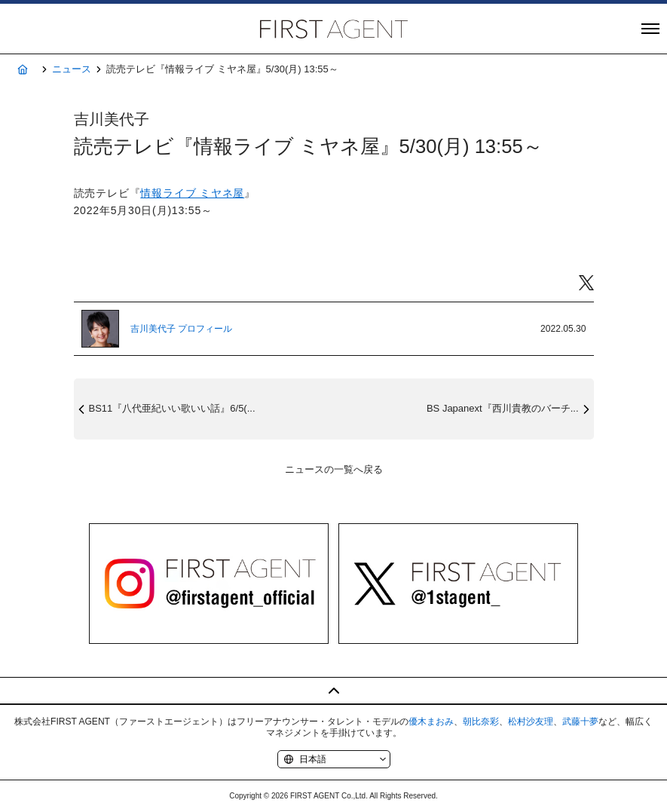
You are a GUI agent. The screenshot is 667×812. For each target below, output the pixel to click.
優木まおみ (431, 722)
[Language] (334, 759)
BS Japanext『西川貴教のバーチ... (503, 408)
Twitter (586, 283)
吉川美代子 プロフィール (181, 329)
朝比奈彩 (481, 722)
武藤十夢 (580, 722)
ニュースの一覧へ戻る (334, 469)
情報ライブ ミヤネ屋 (192, 193)
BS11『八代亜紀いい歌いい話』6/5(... (172, 408)
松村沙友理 (531, 722)
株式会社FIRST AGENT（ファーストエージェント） (334, 29)
